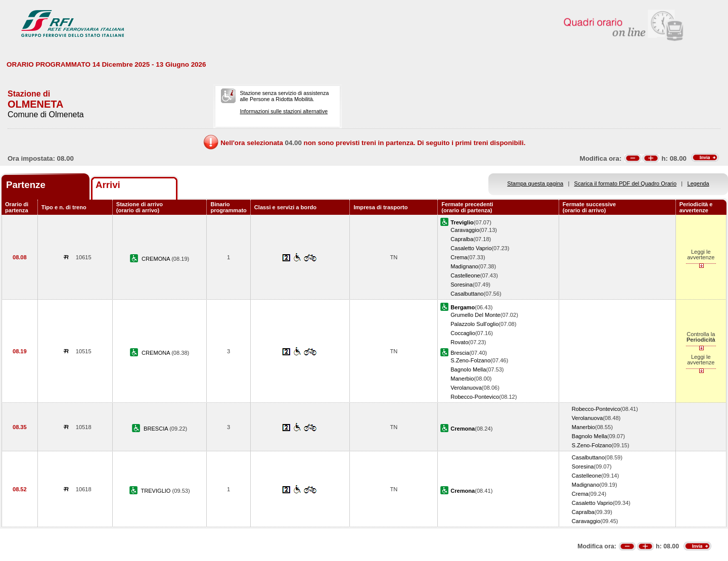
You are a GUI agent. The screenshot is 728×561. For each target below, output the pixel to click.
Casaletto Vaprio (471, 248)
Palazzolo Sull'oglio (474, 324)
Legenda (698, 183)
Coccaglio (463, 333)
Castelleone (465, 275)
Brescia (460, 353)
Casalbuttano (467, 294)
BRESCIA (156, 429)
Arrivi (108, 185)
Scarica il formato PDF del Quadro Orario (626, 183)
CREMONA (156, 259)
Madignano (464, 266)
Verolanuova (466, 388)
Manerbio (462, 379)
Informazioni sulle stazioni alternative (284, 111)
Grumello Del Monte (475, 315)
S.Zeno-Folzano (470, 360)
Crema (459, 257)
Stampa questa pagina (535, 183)
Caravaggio (465, 230)
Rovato (459, 342)
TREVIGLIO (156, 491)
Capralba (462, 239)
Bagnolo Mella (468, 369)
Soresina (462, 285)
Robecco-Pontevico (475, 397)
